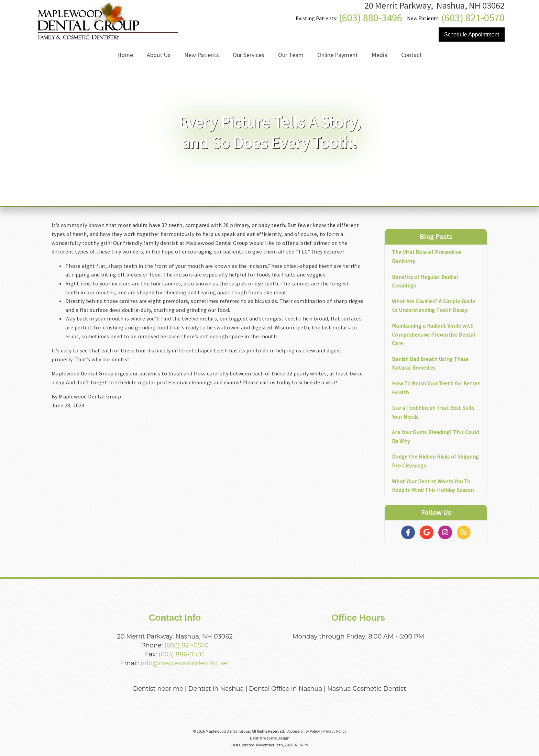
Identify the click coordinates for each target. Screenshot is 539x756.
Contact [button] (411, 55)
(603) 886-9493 (181, 654)
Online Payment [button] (338, 55)
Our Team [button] (291, 55)
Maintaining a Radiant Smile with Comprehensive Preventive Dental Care (434, 334)
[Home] (107, 39)
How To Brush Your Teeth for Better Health (436, 388)
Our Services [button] (249, 55)
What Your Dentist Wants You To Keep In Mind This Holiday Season (433, 486)
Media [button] (379, 55)
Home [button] (125, 55)
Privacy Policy (334, 731)
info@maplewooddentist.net (185, 663)
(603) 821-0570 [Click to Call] (473, 18)
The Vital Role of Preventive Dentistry (426, 257)
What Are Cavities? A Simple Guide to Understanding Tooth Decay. (433, 306)
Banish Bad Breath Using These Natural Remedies (430, 363)
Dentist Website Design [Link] (270, 738)
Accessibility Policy (304, 731)
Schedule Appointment (472, 35)
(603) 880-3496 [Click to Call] (371, 18)
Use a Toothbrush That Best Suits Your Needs (433, 412)
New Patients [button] (202, 55)
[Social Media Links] (408, 532)
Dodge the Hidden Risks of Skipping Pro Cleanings (435, 461)
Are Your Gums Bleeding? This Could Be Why (435, 437)
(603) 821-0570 (186, 645)
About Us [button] (159, 55)
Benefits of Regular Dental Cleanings (425, 281)
